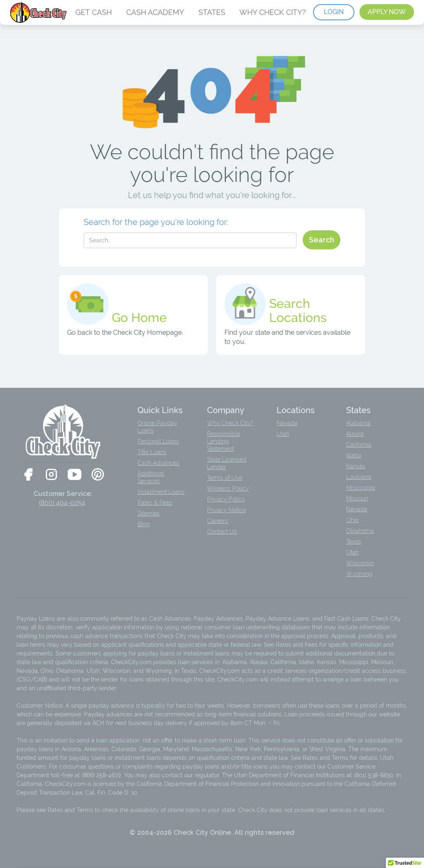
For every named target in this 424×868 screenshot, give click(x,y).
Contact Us (222, 532)
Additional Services (151, 477)
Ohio (352, 520)
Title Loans (152, 452)
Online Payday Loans (157, 427)
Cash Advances (158, 463)
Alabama (358, 423)
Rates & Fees (155, 503)
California (359, 445)
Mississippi (361, 488)
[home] (39, 12)
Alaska (355, 434)
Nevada (287, 423)
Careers (218, 521)
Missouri (357, 498)
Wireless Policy (228, 488)
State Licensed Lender (227, 463)
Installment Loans (161, 492)
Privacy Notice (226, 510)
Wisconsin (360, 563)
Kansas (356, 466)
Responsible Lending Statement (224, 441)
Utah (283, 434)
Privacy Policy (226, 499)
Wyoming (359, 574)
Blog (144, 524)
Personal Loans (158, 441)
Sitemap (148, 513)
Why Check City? (230, 423)
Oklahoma (360, 531)
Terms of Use (225, 478)
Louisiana (359, 477)
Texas (354, 542)
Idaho (354, 455)
